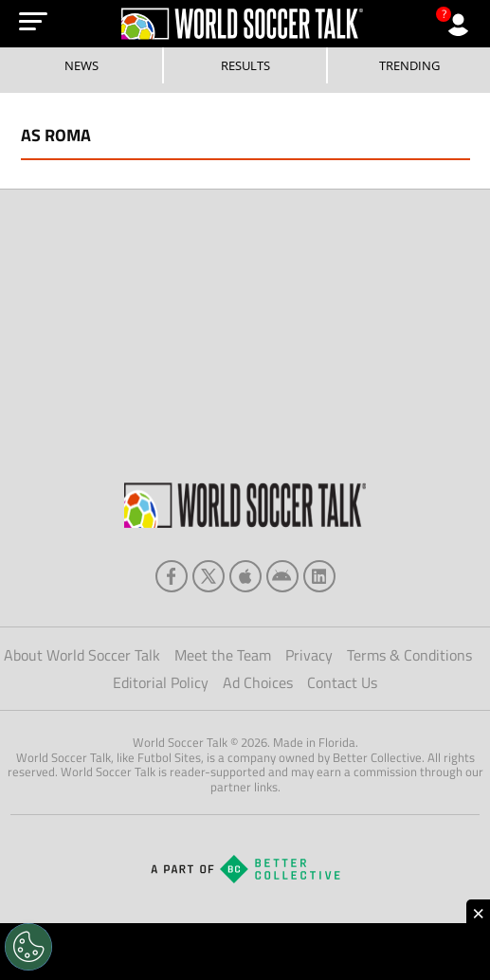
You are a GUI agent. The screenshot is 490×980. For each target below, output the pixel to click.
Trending (409, 65)
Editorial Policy (161, 682)
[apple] (245, 576)
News (82, 65)
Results (245, 65)
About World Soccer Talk (82, 655)
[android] (282, 576)
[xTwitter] (209, 576)
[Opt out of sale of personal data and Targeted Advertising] (28, 947)
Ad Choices (258, 682)
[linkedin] (319, 576)
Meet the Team (223, 655)
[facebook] (172, 576)
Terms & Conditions (409, 655)
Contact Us (342, 682)
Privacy (309, 655)
